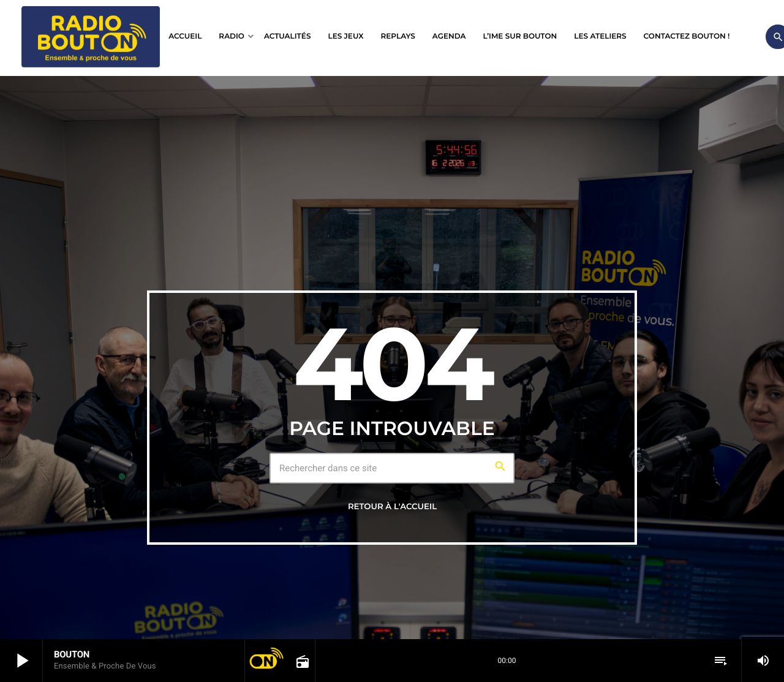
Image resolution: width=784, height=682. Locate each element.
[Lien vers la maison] (91, 37)
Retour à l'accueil (392, 507)
